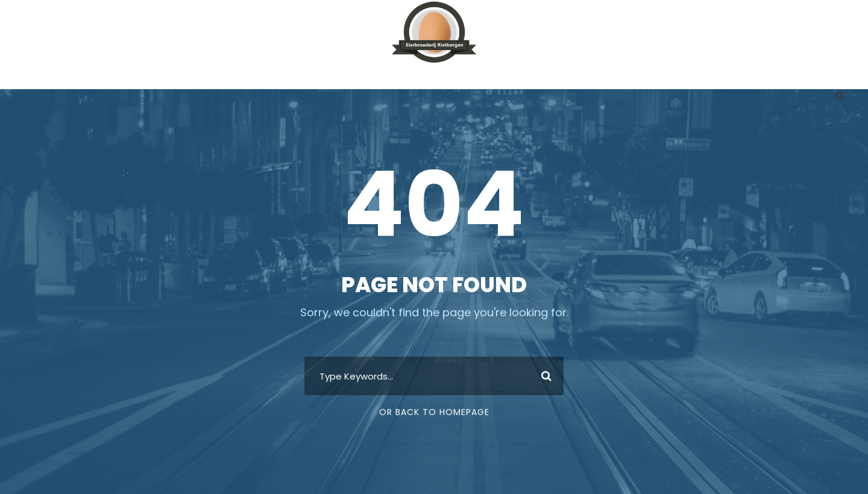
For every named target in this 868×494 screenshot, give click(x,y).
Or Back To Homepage (434, 412)
